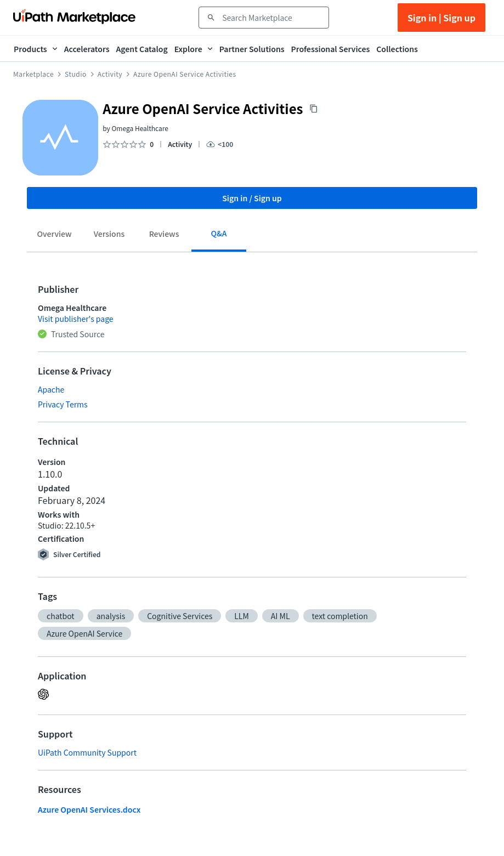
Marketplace (33, 74)
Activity (110, 74)
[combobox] (271, 18)
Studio (76, 74)
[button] (61, 616)
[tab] (54, 236)
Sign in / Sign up (252, 198)
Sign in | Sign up (441, 18)
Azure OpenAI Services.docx (89, 809)
